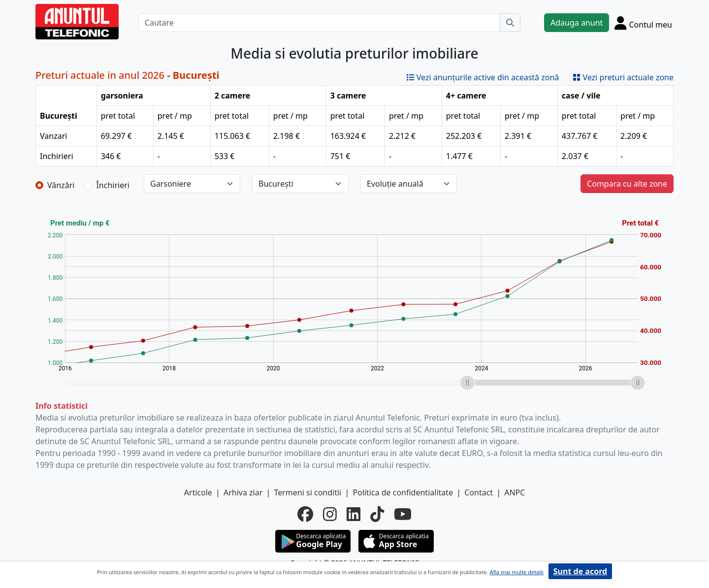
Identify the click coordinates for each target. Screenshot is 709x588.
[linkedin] (354, 514)
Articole (198, 492)
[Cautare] (319, 23)
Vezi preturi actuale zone (623, 77)
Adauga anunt (577, 23)
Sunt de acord (580, 571)
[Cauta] (510, 23)
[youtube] (403, 514)
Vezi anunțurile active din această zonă (483, 77)
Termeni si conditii (307, 492)
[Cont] (643, 23)
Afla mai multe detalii (516, 572)
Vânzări (61, 185)
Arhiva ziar (243, 492)
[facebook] (305, 514)
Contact (479, 492)
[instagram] (330, 514)
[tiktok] (377, 514)
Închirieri (113, 185)
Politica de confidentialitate (403, 492)
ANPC (515, 492)
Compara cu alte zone (627, 184)
